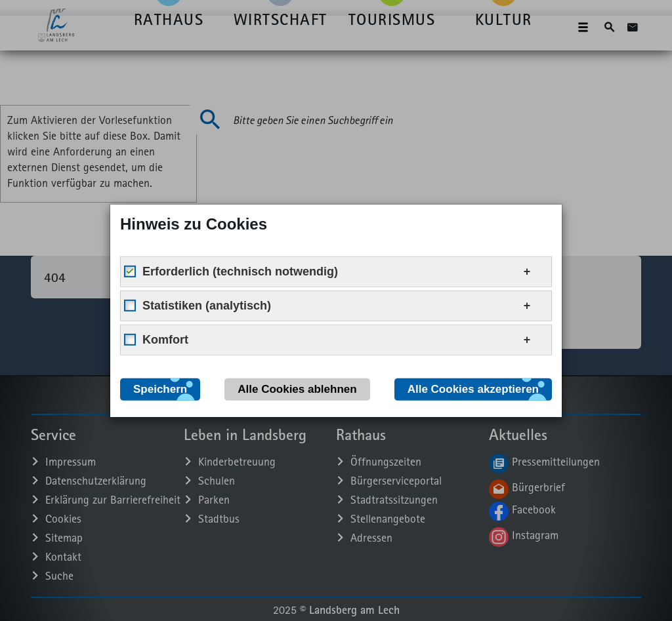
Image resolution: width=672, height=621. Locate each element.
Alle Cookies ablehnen (297, 389)
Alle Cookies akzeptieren (473, 389)
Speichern (160, 389)
